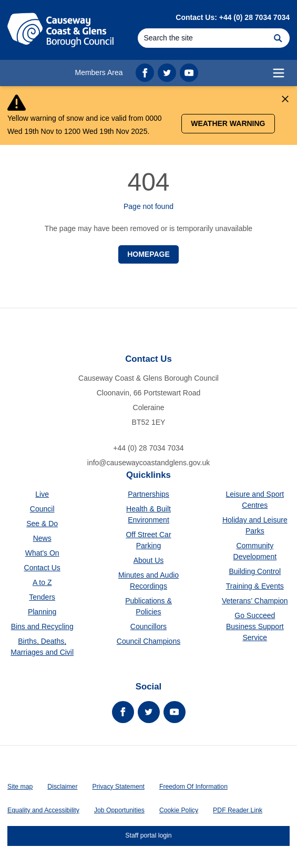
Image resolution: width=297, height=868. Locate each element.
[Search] (202, 38)
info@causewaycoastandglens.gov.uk (148, 463)
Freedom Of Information (193, 787)
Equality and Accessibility (43, 810)
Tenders (42, 597)
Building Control (255, 571)
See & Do (42, 524)
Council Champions (148, 641)
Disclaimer (62, 787)
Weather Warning (228, 123)
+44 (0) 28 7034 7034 (148, 448)
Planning (42, 612)
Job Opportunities (119, 810)
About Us (149, 560)
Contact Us (42, 568)
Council (42, 509)
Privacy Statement (119, 787)
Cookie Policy (179, 810)
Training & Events (255, 586)
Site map (20, 787)
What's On (42, 553)
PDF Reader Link (238, 810)
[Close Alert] (285, 99)
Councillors (148, 626)
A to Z (42, 582)
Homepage (148, 254)
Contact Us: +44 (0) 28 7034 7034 (233, 17)
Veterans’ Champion (255, 601)
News (42, 538)
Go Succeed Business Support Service (255, 626)
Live (42, 494)
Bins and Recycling (42, 626)
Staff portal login (148, 835)
